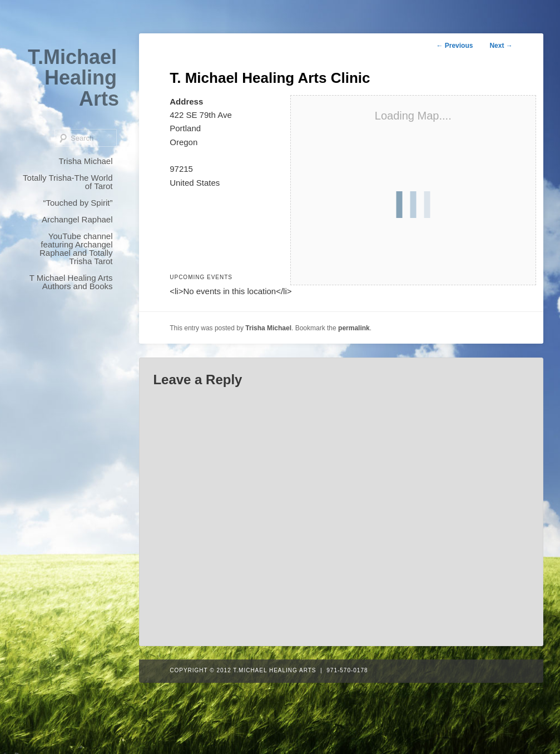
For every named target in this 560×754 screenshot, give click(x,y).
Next (501, 46)
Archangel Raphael (77, 219)
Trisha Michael (86, 161)
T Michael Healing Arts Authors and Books (71, 282)
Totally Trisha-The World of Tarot (68, 182)
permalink (354, 328)
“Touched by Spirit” (78, 203)
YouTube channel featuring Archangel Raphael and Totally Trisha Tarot (76, 249)
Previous (454, 46)
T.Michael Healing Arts (73, 78)
